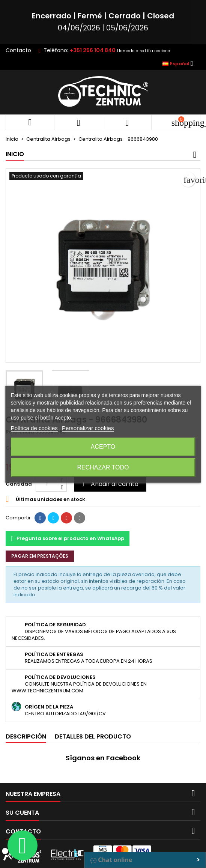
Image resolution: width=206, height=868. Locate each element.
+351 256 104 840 (93, 50)
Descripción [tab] (26, 736)
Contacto (18, 50)
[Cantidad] (47, 484)
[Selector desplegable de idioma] (180, 64)
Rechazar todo (103, 467)
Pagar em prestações (40, 556)
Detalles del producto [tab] (93, 736)
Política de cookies (34, 428)
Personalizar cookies (88, 428)
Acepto (103, 447)
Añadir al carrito (109, 484)
